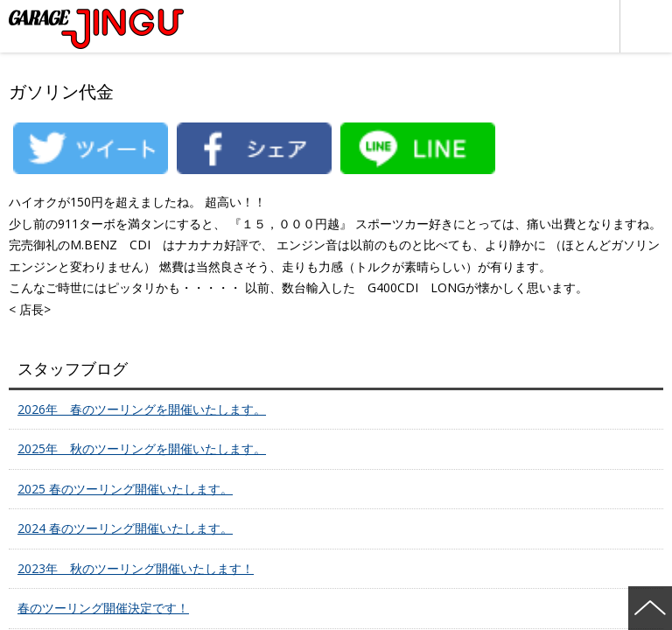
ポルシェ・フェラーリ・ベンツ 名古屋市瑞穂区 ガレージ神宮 (96, 29)
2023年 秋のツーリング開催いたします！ (136, 568)
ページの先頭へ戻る (650, 608)
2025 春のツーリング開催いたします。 (125, 489)
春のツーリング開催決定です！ (103, 608)
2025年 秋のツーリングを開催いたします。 (142, 448)
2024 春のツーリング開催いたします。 (125, 528)
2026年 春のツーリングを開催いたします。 (142, 409)
